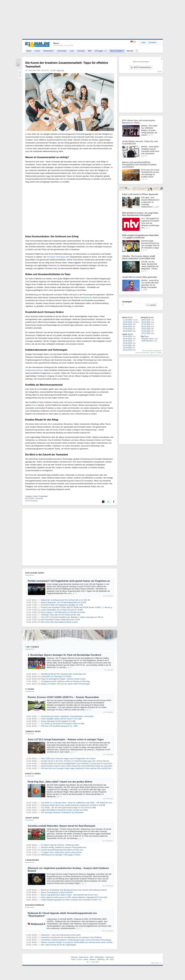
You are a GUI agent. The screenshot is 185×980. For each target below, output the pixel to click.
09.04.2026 (127, 324)
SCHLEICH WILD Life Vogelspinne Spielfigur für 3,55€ (62, 605)
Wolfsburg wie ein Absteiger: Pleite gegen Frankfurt (61, 855)
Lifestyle (81, 51)
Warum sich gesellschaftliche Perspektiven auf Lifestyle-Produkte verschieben (139, 165)
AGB (92, 957)
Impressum (110, 957)
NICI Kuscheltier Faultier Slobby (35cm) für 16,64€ (60, 620)
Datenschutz (84, 957)
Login (143, 42)
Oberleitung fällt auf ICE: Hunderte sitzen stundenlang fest (63, 674)
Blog (55, 335)
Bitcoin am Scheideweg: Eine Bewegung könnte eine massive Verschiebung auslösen (74, 890)
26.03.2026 (146, 327)
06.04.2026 (127, 331)
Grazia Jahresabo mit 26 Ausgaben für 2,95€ (58, 721)
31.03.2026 (127, 348)
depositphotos (108, 129)
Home (74, 960)
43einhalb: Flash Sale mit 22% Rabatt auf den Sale (61, 615)
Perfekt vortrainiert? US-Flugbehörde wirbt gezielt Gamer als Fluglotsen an (69, 581)
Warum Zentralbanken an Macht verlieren (57, 892)
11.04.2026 (127, 320)
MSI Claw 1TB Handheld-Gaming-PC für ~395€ (59, 726)
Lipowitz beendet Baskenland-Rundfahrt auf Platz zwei (62, 850)
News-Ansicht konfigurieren (152, 351)
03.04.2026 (127, 341)
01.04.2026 (127, 345)
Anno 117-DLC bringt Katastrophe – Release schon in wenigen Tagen (66, 739)
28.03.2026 (146, 322)
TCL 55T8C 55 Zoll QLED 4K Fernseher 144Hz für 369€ (63, 724)
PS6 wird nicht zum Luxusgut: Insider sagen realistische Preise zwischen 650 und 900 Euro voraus (79, 768)
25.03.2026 (146, 329)
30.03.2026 (127, 350)
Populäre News (148, 339)
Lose (72, 51)
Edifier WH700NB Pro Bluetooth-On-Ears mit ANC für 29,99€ (64, 810)
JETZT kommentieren (141, 67)
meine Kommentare (142, 353)
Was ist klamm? (117, 51)
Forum (37, 51)
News (29, 51)
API (107, 960)
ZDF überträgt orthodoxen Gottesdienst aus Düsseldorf (62, 813)
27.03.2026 (146, 324)
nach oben (155, 963)
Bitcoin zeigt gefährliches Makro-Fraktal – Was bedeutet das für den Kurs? (70, 895)
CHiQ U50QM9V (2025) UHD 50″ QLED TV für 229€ (61, 719)
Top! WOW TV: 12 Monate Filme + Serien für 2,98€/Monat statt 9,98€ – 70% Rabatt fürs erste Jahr (79, 803)
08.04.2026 (127, 327)
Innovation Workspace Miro (58, 257)
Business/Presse (35, 905)
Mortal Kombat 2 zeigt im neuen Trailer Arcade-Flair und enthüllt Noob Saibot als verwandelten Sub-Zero (81, 766)
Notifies (159, 353)
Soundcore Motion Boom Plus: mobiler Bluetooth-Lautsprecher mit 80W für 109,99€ (73, 805)
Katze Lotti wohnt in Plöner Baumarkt (140, 194)
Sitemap (74, 957)
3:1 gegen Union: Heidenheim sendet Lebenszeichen (61, 852)
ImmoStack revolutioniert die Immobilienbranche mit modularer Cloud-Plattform (71, 937)
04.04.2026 (127, 339)
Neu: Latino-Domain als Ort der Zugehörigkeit (59, 945)
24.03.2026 (146, 331)
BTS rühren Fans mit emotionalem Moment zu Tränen (139, 122)
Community (62, 51)
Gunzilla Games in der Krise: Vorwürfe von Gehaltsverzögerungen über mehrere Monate (75, 761)
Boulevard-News (35, 573)
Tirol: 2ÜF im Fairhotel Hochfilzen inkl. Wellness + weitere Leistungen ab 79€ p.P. (72, 617)
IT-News (30, 689)
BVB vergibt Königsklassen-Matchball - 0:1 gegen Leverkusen (140, 236)
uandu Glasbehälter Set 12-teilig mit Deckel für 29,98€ (62, 610)
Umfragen (101, 51)
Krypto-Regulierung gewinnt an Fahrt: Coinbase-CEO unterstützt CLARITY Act (71, 900)
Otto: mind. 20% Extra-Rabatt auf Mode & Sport (59, 622)
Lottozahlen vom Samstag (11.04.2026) (56, 677)
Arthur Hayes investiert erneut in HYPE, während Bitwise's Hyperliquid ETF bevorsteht (74, 897)
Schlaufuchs (48, 51)
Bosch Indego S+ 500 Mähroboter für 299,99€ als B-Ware (63, 612)
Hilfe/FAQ (101, 960)
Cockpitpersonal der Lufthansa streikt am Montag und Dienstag (65, 681)
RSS (112, 960)
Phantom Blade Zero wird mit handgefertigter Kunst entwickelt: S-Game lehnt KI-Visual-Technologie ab (80, 763)
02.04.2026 (127, 343)
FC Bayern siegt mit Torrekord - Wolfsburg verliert (60, 845)
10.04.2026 (127, 322)
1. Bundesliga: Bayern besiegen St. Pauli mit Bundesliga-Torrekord (64, 655)
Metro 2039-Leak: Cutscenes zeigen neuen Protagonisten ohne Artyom (68, 759)
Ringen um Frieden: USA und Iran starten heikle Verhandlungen (66, 684)
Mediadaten (100, 957)
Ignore (153, 353)
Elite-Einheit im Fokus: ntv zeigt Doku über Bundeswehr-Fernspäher (140, 214)
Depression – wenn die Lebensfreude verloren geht (61, 935)
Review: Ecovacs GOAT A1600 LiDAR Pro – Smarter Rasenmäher (63, 697)
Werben (130, 51)
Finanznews (32, 860)
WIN (90, 51)
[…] (72, 593)
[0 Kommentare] (31, 501)
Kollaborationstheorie (34, 370)
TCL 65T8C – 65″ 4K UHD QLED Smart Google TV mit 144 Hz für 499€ (69, 808)
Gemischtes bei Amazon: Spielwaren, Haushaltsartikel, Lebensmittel (67, 716)
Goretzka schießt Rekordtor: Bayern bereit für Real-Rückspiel (61, 826)
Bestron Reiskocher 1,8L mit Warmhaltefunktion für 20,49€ (64, 603)
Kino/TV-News (33, 774)
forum (160, 71)
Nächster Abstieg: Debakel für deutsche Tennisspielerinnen (64, 847)
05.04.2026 (127, 336)
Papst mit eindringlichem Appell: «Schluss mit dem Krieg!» (63, 679)
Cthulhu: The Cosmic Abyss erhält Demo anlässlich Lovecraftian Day (139, 257)
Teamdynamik (86, 298)
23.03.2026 (146, 333)
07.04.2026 (127, 329)
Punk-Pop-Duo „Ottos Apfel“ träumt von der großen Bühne (60, 782)
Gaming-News (33, 731)
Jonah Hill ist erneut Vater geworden (140, 277)
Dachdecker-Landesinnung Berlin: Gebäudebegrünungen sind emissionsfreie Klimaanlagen (76, 940)
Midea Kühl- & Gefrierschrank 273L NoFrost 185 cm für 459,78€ (66, 600)
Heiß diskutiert (147, 341)
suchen (151, 305)
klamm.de (60, 70)
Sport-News (32, 818)
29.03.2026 (146, 320)
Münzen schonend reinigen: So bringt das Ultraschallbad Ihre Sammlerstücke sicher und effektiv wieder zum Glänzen (86, 942)
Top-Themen (32, 647)
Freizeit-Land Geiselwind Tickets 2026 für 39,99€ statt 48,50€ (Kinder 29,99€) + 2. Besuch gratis (78, 607)
